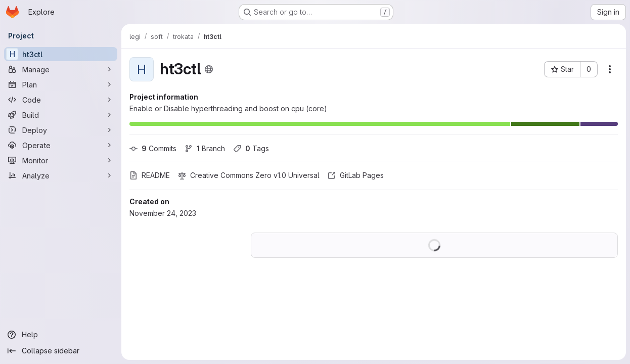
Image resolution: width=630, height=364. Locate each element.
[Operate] (61, 145)
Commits (153, 148)
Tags (251, 148)
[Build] (61, 115)
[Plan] (61, 84)
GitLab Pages (356, 175)
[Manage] (61, 69)
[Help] (61, 335)
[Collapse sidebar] (61, 351)
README (150, 175)
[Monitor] (61, 160)
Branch (205, 148)
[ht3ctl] (61, 54)
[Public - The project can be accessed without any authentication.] (209, 69)
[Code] (61, 100)
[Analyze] (61, 175)
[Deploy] (61, 130)
